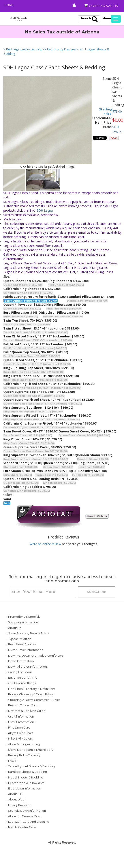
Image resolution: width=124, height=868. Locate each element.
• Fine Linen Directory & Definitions (31, 695)
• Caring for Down (19, 678)
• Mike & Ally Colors (20, 750)
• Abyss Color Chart (20, 744)
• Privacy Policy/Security (23, 767)
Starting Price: (106, 112)
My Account (74, 5)
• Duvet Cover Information (25, 650)
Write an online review (45, 544)
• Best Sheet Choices (21, 645)
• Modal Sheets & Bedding (25, 789)
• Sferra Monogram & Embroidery (30, 761)
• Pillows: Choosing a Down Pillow (30, 700)
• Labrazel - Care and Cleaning (28, 833)
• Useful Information (20, 728)
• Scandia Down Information (26, 822)
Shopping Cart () (102, 5)
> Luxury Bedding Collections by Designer (47, 50)
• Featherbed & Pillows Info (26, 794)
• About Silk (14, 805)
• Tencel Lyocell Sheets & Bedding (31, 778)
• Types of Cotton (19, 639)
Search (89, 19)
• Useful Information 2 (21, 733)
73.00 (118, 112)
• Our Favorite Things (21, 689)
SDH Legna (117, 129)
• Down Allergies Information (27, 673)
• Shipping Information (22, 623)
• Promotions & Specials (23, 617)
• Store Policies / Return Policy (28, 634)
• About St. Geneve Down (24, 828)
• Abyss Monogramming (23, 755)
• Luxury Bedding (19, 817)
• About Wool (16, 811)
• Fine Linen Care (18, 739)
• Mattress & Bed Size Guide (26, 722)
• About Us (14, 628)
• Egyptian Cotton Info (22, 684)
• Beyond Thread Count (23, 717)
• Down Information (20, 667)
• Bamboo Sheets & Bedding (27, 783)
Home (9, 5)
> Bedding (10, 50)
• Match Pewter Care (21, 839)
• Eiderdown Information (24, 800)
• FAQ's (11, 772)
